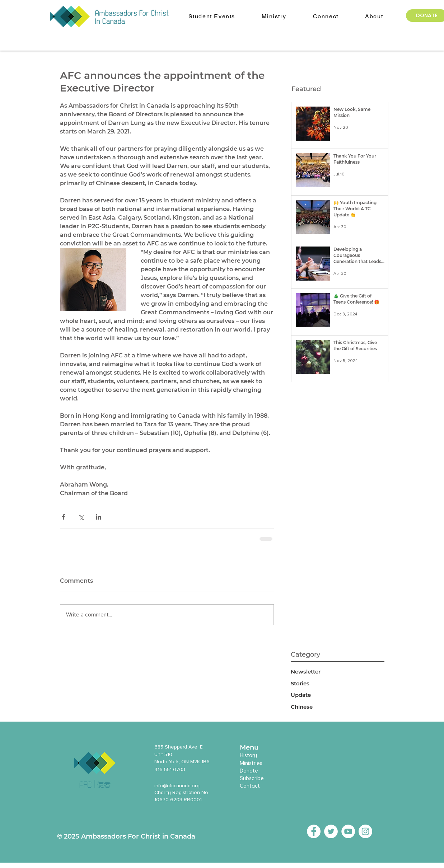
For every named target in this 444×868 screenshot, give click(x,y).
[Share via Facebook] (63, 517)
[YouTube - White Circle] (348, 831)
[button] (374, 17)
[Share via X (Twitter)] (81, 517)
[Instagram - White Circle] (365, 831)
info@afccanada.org (177, 786)
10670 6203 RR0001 (178, 800)
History (248, 755)
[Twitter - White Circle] (331, 831)
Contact (250, 786)
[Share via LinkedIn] (99, 517)
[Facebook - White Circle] (314, 831)
